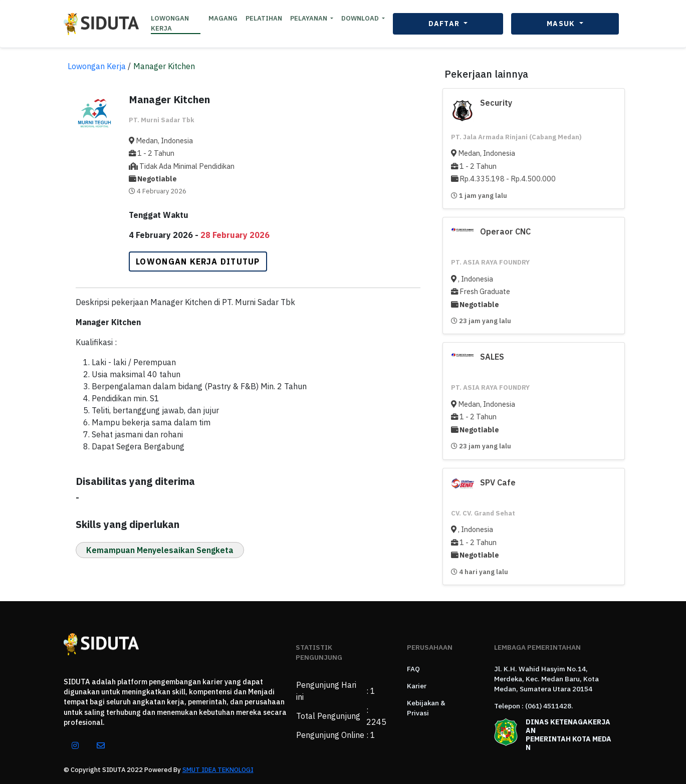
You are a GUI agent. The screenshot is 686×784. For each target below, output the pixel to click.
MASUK (562, 24)
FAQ (413, 669)
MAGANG (223, 18)
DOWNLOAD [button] (361, 18)
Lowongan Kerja (97, 66)
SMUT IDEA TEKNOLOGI (218, 770)
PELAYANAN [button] (309, 18)
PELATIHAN (264, 18)
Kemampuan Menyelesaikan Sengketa (160, 550)
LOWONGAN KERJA (170, 23)
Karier (417, 686)
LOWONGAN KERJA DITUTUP (198, 262)
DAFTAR (445, 24)
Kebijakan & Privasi (426, 708)
